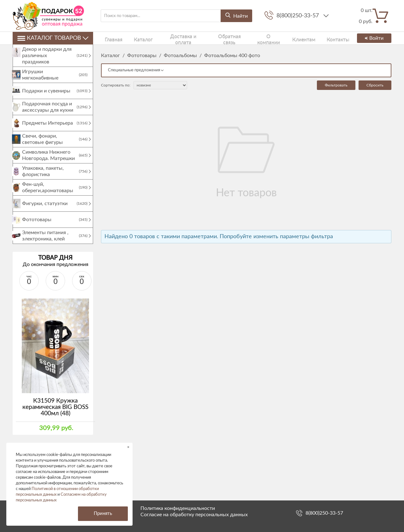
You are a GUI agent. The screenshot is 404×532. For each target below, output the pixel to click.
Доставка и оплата (171, 38)
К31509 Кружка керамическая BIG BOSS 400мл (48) (55, 414)
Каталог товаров (53, 38)
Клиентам (286, 38)
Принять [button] (103, 514)
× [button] (128, 447)
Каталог (134, 38)
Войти (373, 38)
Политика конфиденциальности (178, 508)
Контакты (316, 38)
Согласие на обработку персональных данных (194, 515)
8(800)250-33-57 (298, 16)
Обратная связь (216, 38)
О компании (254, 38)
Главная (109, 38)
